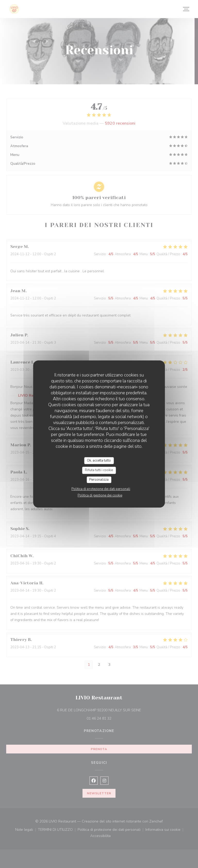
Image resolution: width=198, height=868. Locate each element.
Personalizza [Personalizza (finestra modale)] (99, 480)
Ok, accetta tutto (99, 461)
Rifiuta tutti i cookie (99, 470)
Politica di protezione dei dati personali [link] (101, 489)
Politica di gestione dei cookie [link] (100, 495)
